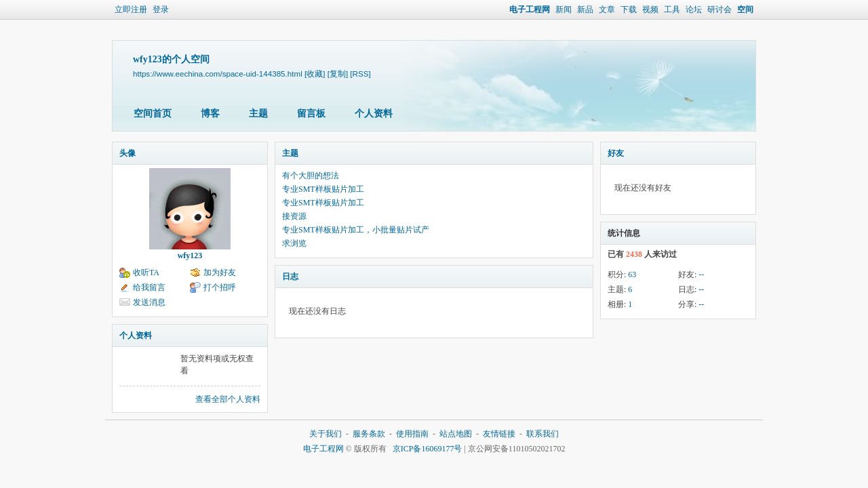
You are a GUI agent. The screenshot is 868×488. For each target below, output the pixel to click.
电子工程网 (530, 9)
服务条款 (369, 434)
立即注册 (131, 9)
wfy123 (190, 256)
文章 (607, 9)
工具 (672, 9)
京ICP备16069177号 (428, 449)
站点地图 (456, 434)
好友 (616, 153)
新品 (585, 9)
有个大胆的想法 (311, 176)
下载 (629, 9)
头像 (127, 153)
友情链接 (499, 434)
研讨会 (719, 9)
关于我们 (325, 434)
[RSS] (360, 74)
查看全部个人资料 (228, 399)
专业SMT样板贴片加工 (323, 189)
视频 (650, 9)
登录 (161, 9)
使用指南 (412, 434)
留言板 (311, 114)
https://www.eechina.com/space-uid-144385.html (218, 74)
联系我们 (542, 434)
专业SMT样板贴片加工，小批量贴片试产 (356, 230)
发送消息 (149, 302)
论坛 (694, 9)
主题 (258, 114)
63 (632, 274)
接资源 (294, 216)
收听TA (146, 272)
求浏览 (294, 243)
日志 (290, 277)
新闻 (564, 9)
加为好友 (220, 272)
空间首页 (153, 114)
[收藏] (315, 74)
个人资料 (374, 114)
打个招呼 (220, 287)
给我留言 (149, 287)
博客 (210, 114)
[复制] (338, 74)
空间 (745, 9)
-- (701, 274)
